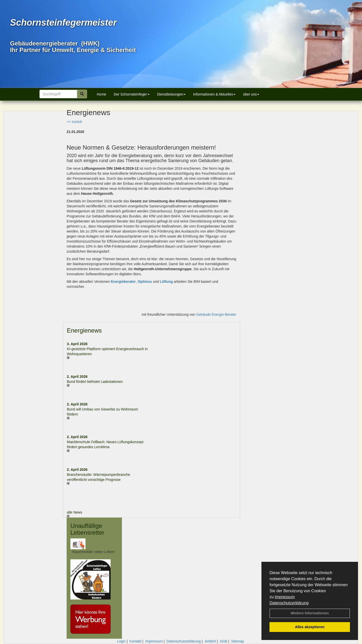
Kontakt (135, 641)
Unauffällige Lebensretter (87, 529)
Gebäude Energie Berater (216, 314)
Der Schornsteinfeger (131, 94)
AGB (223, 641)
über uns (251, 94)
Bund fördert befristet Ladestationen (95, 382)
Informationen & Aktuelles (214, 94)
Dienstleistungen (171, 94)
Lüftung (166, 282)
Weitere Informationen (310, 613)
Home (101, 94)
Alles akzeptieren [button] (310, 627)
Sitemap (237, 641)
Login (121, 641)
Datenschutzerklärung (289, 603)
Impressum (285, 597)
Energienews (84, 330)
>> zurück (74, 122)
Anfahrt (210, 641)
